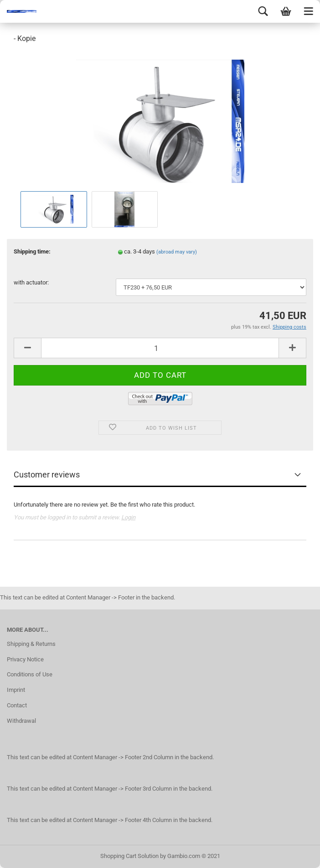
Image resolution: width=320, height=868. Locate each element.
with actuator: (31, 282)
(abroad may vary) (177, 252)
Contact (17, 705)
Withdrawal (21, 721)
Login (128, 517)
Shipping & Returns (31, 644)
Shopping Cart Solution (129, 856)
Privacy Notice (25, 659)
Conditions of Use (30, 674)
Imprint (16, 690)
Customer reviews (47, 475)
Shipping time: (32, 251)
